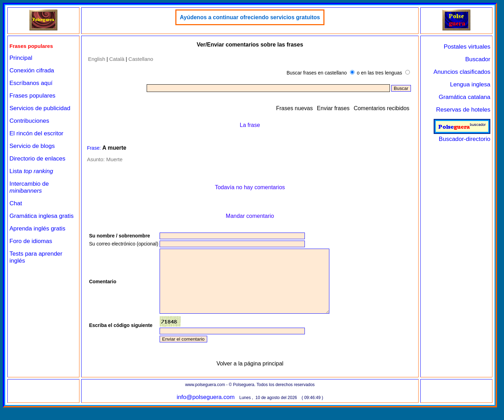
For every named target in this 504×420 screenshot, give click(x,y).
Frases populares (32, 96)
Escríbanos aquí (31, 83)
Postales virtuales (467, 47)
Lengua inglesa (470, 84)
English (96, 59)
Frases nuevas (295, 108)
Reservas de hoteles (463, 110)
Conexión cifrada (32, 70)
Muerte (114, 159)
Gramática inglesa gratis (41, 216)
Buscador (478, 59)
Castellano (141, 59)
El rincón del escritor (36, 133)
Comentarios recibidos (381, 108)
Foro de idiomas (31, 241)
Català (117, 59)
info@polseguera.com (206, 410)
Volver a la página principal (250, 376)
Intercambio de (29, 187)
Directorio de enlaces (37, 159)
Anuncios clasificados (462, 72)
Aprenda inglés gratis (37, 229)
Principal (21, 58)
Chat (16, 203)
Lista (31, 171)
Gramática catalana (465, 97)
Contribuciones (29, 121)
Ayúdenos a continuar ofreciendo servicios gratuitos (250, 17)
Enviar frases (333, 108)
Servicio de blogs (32, 146)
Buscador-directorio (462, 136)
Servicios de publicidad (40, 108)
